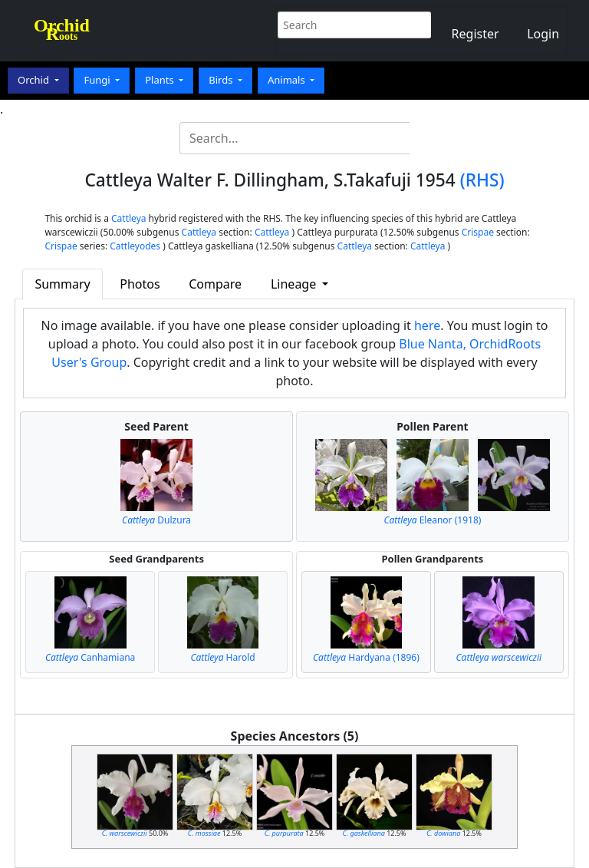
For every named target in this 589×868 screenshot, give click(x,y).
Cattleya (128, 218)
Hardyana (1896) (366, 657)
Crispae (478, 232)
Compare (215, 284)
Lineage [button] (295, 284)
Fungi (98, 80)
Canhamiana (90, 657)
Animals (288, 80)
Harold (222, 657)
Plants (161, 80)
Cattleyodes (135, 246)
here (427, 325)
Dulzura (156, 520)
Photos (140, 284)
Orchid (35, 80)
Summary (62, 284)
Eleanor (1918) (432, 520)
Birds (222, 80)
